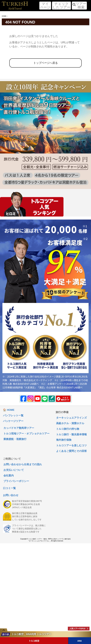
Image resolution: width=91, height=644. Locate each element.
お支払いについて (14, 470)
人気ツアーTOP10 (77, 629)
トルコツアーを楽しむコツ (71, 446)
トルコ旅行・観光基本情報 (71, 435)
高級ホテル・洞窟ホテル (70, 423)
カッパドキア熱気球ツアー (19, 428)
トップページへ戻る (46, 63)
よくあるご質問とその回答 (71, 451)
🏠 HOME (9, 410)
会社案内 (9, 476)
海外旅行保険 (64, 440)
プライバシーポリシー (16, 481)
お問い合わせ (11, 495)
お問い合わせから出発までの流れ (23, 465)
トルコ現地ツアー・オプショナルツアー (26, 434)
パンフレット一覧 (13, 416)
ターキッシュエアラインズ (71, 418)
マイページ (45, 5)
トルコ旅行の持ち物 (68, 429)
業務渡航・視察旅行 (15, 439)
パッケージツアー (13, 421)
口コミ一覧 (9, 488)
